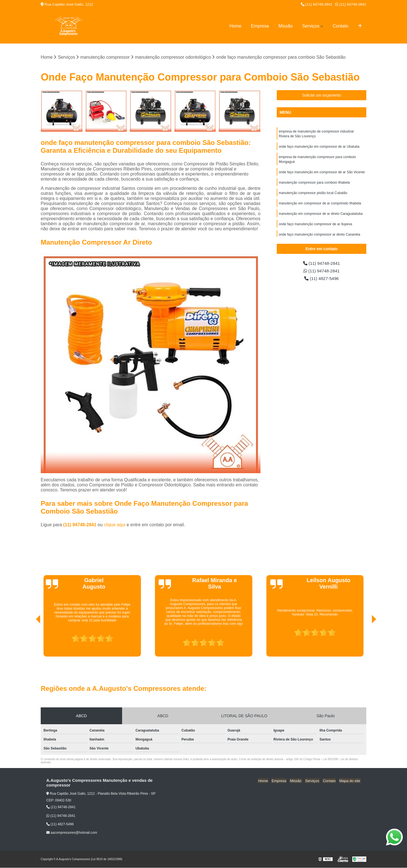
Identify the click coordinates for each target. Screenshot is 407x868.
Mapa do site (350, 781)
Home (235, 26)
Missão (286, 26)
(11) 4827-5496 (322, 279)
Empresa (260, 26)
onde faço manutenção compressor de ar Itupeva (315, 227)
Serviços (311, 26)
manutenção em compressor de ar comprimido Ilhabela (320, 206)
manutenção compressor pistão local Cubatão (313, 195)
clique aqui (115, 525)
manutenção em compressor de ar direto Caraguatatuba (321, 217)
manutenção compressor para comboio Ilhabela (314, 184)
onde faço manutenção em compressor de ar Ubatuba (319, 147)
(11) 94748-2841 (317, 4)
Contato (340, 26)
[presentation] (30, 641)
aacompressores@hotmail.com (72, 833)
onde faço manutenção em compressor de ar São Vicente (322, 174)
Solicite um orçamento (322, 95)
